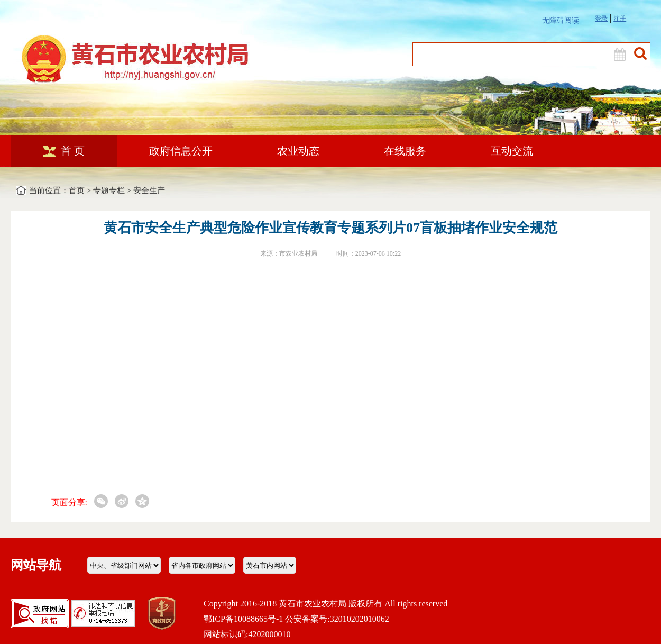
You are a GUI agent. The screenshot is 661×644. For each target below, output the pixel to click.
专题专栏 (109, 191)
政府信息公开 (181, 151)
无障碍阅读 (561, 20)
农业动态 (298, 151)
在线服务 (405, 151)
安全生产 (149, 191)
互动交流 (512, 151)
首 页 (64, 151)
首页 (77, 191)
